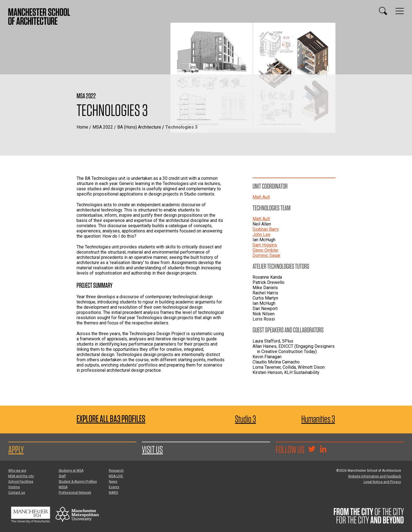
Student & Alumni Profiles (78, 482)
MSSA (63, 487)
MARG (113, 493)
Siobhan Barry (266, 229)
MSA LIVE (116, 476)
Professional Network (75, 493)
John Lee (261, 234)
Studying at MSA (71, 471)
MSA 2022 (103, 127)
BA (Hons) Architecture (139, 127)
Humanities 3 (318, 419)
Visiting (14, 487)
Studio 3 (245, 419)
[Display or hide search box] (383, 11)
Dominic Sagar (266, 255)
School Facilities (21, 482)
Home (82, 127)
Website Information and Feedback (375, 476)
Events (114, 487)
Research (116, 471)
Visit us (152, 449)
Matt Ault (261, 197)
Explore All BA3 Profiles (111, 419)
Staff (62, 476)
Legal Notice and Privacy (382, 482)
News (113, 482)
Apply (16, 449)
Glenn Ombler (265, 250)
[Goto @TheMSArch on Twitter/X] (312, 450)
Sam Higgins (265, 245)
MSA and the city (21, 476)
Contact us (17, 493)
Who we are (17, 471)
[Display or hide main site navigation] (400, 11)
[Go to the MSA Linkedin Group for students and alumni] (323, 450)
